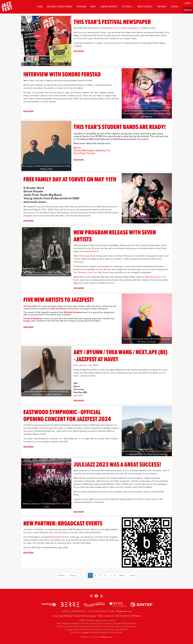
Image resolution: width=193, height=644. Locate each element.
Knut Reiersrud (91, 251)
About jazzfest (145, 7)
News (93, 7)
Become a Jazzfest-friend (60, 7)
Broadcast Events (61, 537)
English (188, 10)
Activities (127, 7)
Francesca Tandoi (88, 256)
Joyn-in (174, 7)
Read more (79, 51)
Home (40, 7)
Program (81, 7)
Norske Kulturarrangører (85, 616)
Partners (162, 7)
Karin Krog (95, 245)
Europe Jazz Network (62, 616)
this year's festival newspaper (124, 28)
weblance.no (107, 637)
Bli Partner (136, 616)
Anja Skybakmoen (105, 266)
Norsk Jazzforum (106, 616)
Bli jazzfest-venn (124, 611)
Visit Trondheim (123, 616)
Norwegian (188, 3)
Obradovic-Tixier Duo (87, 272)
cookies (85, 632)
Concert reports (109, 7)
